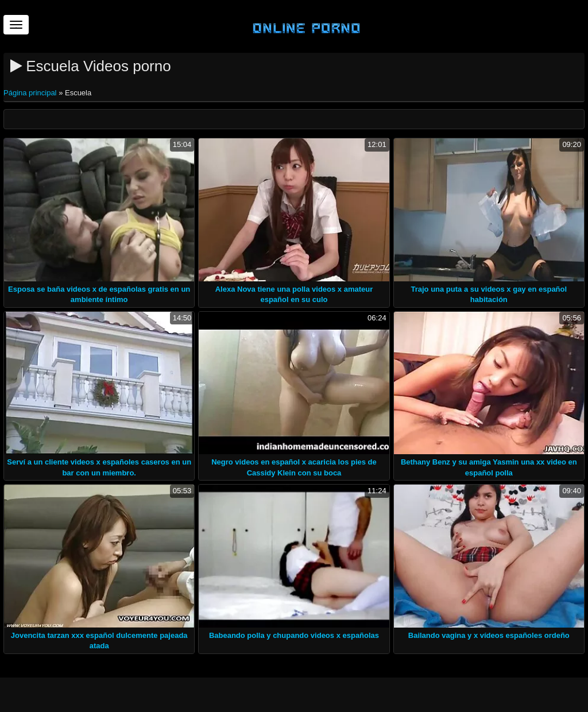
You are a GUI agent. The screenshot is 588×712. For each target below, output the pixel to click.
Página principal (31, 93)
